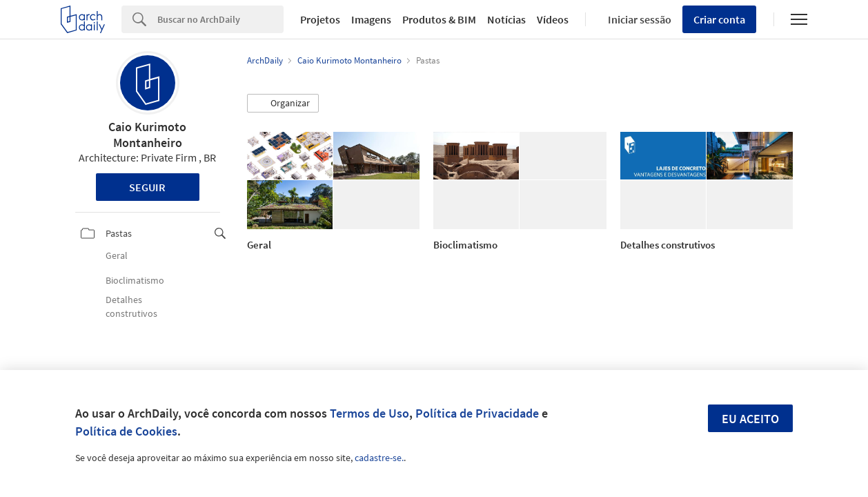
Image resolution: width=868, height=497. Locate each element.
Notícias (506, 19)
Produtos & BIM (439, 19)
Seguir (147, 187)
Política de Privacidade (477, 413)
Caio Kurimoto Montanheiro (147, 135)
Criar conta (719, 19)
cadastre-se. (379, 458)
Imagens (371, 19)
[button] (283, 104)
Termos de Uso (369, 413)
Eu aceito (750, 419)
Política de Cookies (126, 431)
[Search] (220, 19)
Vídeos (553, 19)
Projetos (320, 19)
